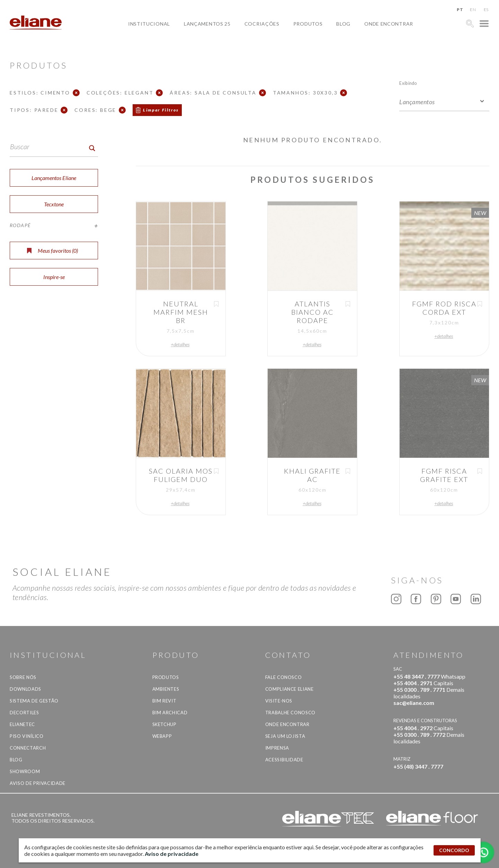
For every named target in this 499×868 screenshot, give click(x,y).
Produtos (308, 24)
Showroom (25, 771)
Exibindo (408, 83)
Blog (343, 24)
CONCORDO (454, 850)
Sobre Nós (23, 677)
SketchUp (164, 724)
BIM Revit (164, 701)
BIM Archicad (170, 713)
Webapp (162, 736)
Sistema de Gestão (34, 701)
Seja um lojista (285, 736)
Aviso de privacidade (38, 783)
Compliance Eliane (289, 689)
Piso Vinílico (26, 736)
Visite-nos (279, 701)
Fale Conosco (284, 677)
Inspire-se (54, 277)
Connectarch (28, 748)
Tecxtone (54, 204)
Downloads (25, 689)
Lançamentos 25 (207, 24)
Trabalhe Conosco (290, 713)
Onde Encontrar (389, 24)
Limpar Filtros (161, 110)
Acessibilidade (284, 760)
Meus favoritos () (52, 250)
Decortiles (24, 713)
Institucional (149, 24)
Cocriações (262, 24)
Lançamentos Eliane (54, 178)
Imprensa (277, 748)
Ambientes (166, 689)
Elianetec (22, 724)
